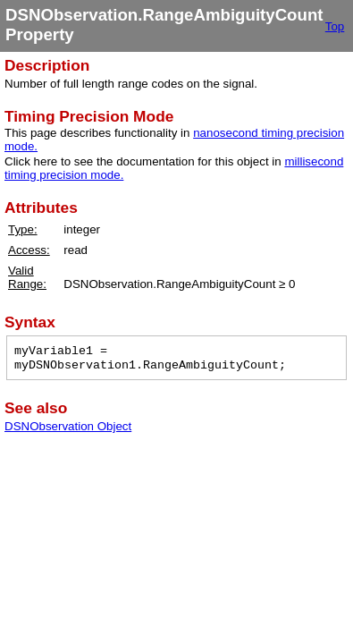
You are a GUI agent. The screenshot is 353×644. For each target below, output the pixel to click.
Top (335, 26)
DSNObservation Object (68, 426)
